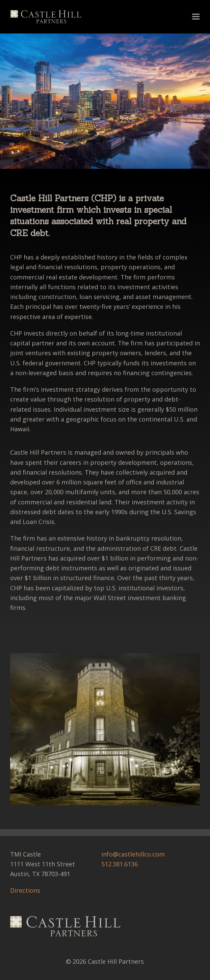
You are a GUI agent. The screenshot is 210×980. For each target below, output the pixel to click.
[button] (196, 17)
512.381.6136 (120, 864)
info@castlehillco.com (133, 854)
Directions (25, 890)
